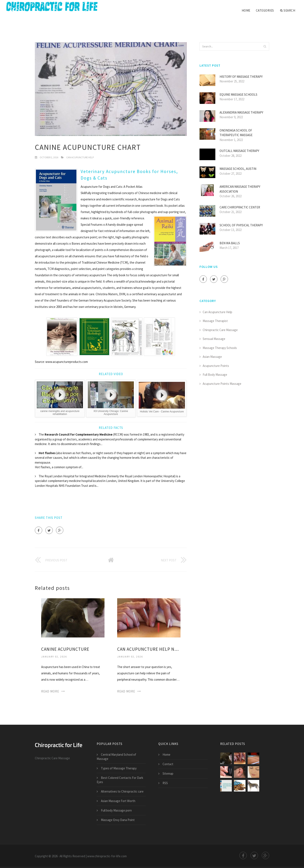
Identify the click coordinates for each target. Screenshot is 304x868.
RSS (165, 783)
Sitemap (168, 773)
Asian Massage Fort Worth (118, 801)
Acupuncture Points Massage (222, 384)
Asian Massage (212, 357)
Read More (50, 691)
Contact (168, 764)
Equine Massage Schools (238, 95)
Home (246, 10)
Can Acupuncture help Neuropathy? (149, 649)
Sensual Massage (214, 339)
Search (288, 11)
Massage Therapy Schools (220, 348)
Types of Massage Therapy (119, 768)
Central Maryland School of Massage (116, 757)
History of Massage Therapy (241, 77)
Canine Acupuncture (65, 649)
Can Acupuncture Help (80, 157)
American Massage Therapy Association (240, 189)
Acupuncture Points (216, 366)
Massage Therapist (215, 321)
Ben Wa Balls (230, 243)
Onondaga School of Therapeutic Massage (236, 133)
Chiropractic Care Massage (220, 330)
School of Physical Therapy (241, 225)
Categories (265, 10)
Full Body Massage (215, 375)
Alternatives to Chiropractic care (122, 791)
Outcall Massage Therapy (239, 151)
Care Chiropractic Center (240, 207)
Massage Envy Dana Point (118, 820)
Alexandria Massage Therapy (241, 112)
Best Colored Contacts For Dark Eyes (120, 780)
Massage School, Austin (238, 169)
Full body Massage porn (116, 810)
